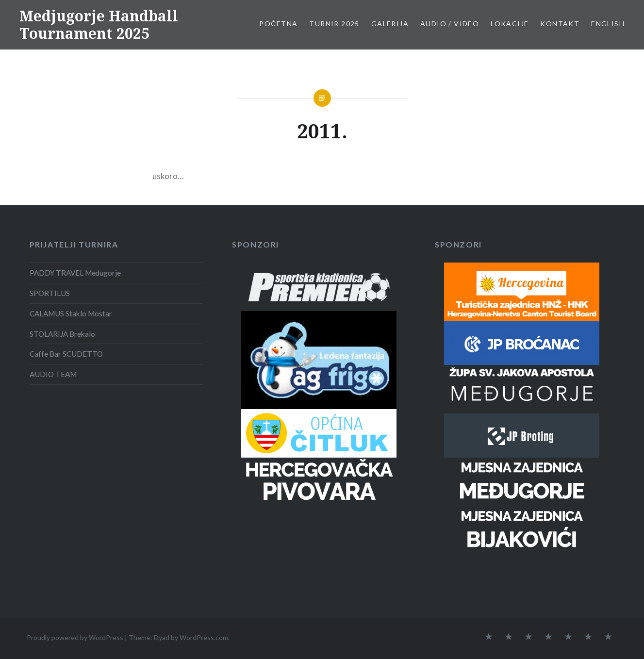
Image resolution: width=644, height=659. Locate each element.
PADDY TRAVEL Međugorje (75, 273)
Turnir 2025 (334, 24)
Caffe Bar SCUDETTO (66, 354)
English (608, 24)
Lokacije (510, 24)
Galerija (390, 24)
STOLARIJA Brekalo (62, 334)
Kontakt (560, 24)
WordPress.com (204, 637)
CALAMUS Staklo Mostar (71, 313)
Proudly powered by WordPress (75, 637)
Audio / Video (450, 24)
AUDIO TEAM (53, 374)
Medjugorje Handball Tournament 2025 (99, 25)
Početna (278, 24)
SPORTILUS (50, 293)
